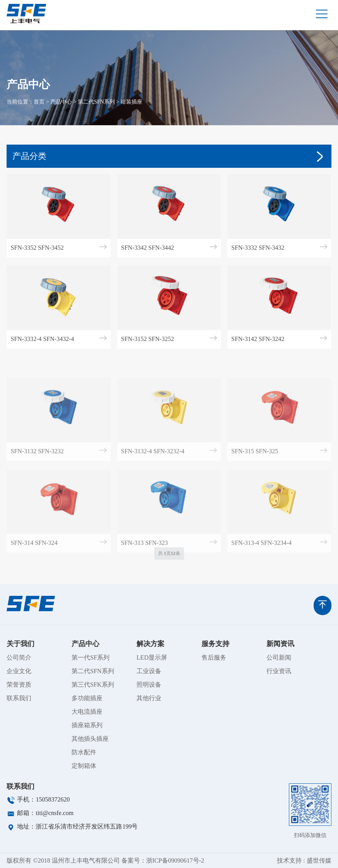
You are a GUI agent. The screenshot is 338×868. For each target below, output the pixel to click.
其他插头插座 (90, 739)
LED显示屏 (152, 657)
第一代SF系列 (90, 657)
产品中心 (61, 109)
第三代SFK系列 (93, 685)
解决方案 (150, 644)
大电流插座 (87, 712)
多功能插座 (87, 698)
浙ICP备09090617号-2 (175, 860)
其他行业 (149, 698)
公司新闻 (279, 657)
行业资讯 (279, 671)
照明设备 (149, 685)
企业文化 (19, 671)
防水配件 (84, 752)
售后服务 (214, 657)
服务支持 (215, 644)
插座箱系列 (87, 725)
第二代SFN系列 (96, 109)
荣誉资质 (19, 685)
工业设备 (149, 671)
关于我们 (20, 644)
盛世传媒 (319, 860)
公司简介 (19, 657)
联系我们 (19, 698)
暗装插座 (131, 109)
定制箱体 (84, 766)
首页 (39, 109)
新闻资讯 (280, 644)
